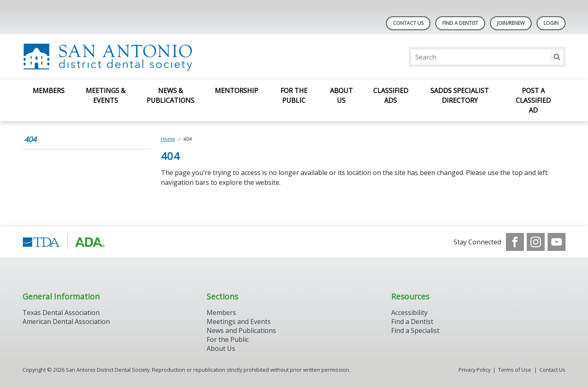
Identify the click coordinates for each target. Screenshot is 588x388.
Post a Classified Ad (533, 100)
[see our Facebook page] (515, 242)
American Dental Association (66, 321)
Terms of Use (515, 370)
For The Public (294, 95)
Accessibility (409, 313)
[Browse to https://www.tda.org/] (64, 242)
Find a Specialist (415, 330)
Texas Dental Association (61, 313)
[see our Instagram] (536, 242)
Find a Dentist (412, 321)
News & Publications (170, 95)
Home (168, 139)
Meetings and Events (239, 321)
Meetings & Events (106, 95)
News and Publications (241, 330)
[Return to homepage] (128, 57)
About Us (341, 95)
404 (30, 139)
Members (49, 91)
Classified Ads (391, 95)
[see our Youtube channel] (557, 242)
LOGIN (551, 23)
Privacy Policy (474, 370)
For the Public (228, 339)
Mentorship (236, 91)
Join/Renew (511, 23)
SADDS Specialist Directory (460, 95)
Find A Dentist (460, 23)
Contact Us (408, 23)
